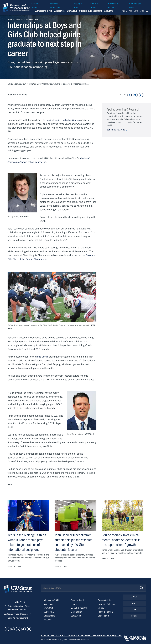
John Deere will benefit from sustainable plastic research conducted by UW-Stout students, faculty (74, 542)
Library (101, 608)
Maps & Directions (79, 608)
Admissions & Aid (52, 600)
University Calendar (107, 604)
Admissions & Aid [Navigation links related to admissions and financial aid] (44, 11)
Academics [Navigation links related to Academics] (59, 11)
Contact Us (8, 615)
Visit (131, 11)
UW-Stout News (32, 20)
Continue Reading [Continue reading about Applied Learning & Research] (116, 130)
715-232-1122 (18, 603)
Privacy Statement (22, 615)
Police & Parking (106, 611)
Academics (49, 604)
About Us (108, 11)
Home (10, 20)
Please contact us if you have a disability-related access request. (82, 635)
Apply (124, 11)
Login (142, 11)
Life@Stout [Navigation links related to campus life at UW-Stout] (72, 11)
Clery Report (104, 615)
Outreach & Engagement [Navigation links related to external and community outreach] (90, 11)
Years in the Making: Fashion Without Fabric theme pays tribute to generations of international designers (27, 542)
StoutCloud (76, 615)
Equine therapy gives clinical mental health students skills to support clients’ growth (121, 540)
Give (136, 11)
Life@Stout (48, 608)
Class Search (77, 611)
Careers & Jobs (105, 600)
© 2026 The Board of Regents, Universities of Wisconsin (67, 639)
